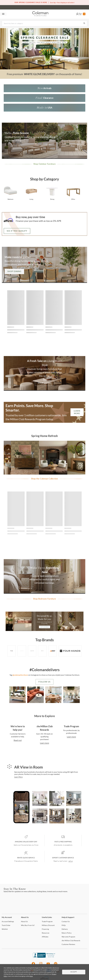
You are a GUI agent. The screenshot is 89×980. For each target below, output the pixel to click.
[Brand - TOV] (12, 651)
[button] (77, 14)
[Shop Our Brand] (44, 622)
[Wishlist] (5, 929)
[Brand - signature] (53, 651)
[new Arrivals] (44, 88)
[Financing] (45, 929)
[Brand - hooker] (42, 651)
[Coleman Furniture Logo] (40, 14)
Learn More (18, 777)
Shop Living (45, 383)
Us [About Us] (24, 921)
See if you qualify (17, 231)
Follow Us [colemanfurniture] (44, 682)
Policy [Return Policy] (67, 933)
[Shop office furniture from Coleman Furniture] (73, 193)
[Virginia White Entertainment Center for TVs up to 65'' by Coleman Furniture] (40, 816)
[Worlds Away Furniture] (32, 651)
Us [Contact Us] (66, 921)
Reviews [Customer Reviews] (68, 944)
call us (71, 861)
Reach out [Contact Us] (18, 740)
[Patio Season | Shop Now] (44, 141)
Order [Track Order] (6, 925)
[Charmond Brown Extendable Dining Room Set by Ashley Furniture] (57, 816)
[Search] (44, 23)
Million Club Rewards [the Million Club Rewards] (71, 940)
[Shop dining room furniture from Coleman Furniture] (52, 193)
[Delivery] (65, 929)
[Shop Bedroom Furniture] (44, 576)
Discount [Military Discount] (48, 925)
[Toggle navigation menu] (3, 14)
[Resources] (46, 933)
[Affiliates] (45, 937)
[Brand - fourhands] (70, 651)
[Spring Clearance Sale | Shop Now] (44, 49)
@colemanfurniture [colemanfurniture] (20, 675)
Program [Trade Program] (47, 921)
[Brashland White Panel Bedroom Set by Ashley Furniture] (74, 799)
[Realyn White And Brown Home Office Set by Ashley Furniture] (74, 816)
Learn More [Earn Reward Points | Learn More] (77, 412)
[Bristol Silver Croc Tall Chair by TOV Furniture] (57, 799)
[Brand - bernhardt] (22, 651)
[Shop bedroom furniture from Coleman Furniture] (10, 193)
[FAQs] (64, 925)
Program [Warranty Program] (68, 937)
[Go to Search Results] (84, 23)
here (31, 976)
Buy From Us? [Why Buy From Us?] (28, 925)
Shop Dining (14, 271)
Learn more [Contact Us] (44, 743)
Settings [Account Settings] (8, 921)
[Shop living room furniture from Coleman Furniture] (31, 193)
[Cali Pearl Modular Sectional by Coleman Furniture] (40, 799)
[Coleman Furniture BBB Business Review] (44, 957)
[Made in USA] (44, 108)
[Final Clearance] (44, 98)
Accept (74, 972)
